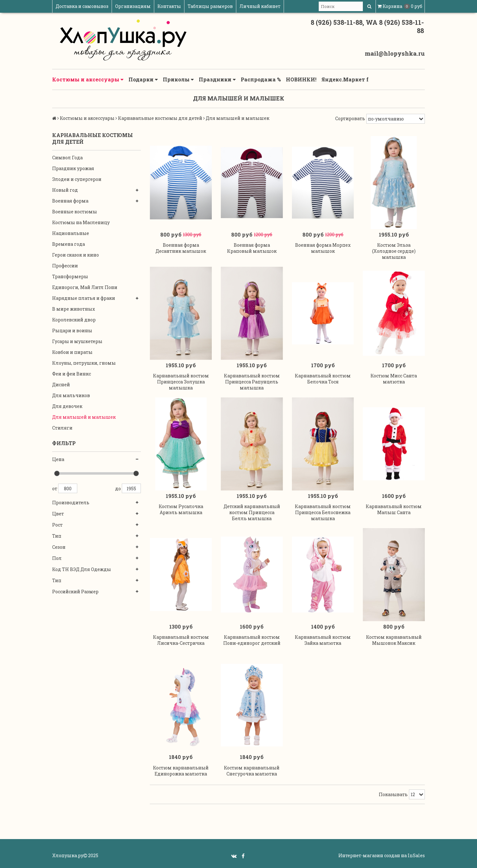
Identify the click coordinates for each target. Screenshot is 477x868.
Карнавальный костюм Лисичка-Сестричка (181, 640)
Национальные (71, 233)
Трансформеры (70, 276)
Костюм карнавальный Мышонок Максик (394, 640)
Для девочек (67, 406)
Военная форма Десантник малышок (181, 248)
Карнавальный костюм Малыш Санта (394, 509)
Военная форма (70, 201)
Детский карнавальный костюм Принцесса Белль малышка (252, 512)
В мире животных (74, 309)
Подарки (143, 79)
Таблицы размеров (210, 6)
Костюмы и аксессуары (88, 79)
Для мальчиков (71, 395)
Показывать (393, 794)
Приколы (178, 79)
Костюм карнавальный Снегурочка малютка (252, 771)
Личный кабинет (260, 6)
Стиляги (62, 428)
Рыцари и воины (72, 331)
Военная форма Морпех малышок (323, 248)
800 (68, 488)
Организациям (133, 6)
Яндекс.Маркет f (345, 79)
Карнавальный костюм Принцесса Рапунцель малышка (252, 382)
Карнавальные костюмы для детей (160, 118)
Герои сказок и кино (76, 255)
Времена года (69, 244)
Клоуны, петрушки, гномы (84, 363)
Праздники (217, 79)
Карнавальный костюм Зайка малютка (323, 640)
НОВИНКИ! (301, 79)
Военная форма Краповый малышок (252, 248)
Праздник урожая (73, 168)
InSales (416, 855)
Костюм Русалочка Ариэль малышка (181, 509)
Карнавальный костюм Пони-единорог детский (252, 640)
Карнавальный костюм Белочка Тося (323, 379)
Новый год (65, 190)
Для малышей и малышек (84, 417)
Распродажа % (261, 79)
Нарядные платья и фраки (84, 298)
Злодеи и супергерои (77, 179)
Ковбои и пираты (72, 352)
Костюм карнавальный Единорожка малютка (181, 771)
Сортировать (350, 118)
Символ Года (67, 158)
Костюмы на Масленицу (81, 222)
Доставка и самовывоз (82, 6)
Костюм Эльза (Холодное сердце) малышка (394, 251)
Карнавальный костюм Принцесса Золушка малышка (181, 382)
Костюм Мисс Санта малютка (394, 379)
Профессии (65, 266)
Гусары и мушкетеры (77, 341)
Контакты (169, 6)
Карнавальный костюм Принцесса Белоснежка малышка (323, 512)
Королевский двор (74, 320)
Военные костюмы (75, 212)
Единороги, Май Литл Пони (85, 287)
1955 (131, 488)
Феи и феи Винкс (72, 374)
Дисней (61, 385)
